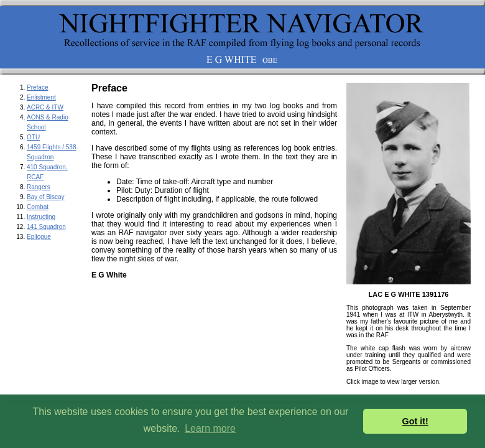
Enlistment (41, 97)
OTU (33, 137)
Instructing (41, 217)
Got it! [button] (415, 421)
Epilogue (39, 237)
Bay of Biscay (46, 197)
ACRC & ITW (45, 107)
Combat (38, 207)
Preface (37, 87)
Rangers (39, 187)
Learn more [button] (210, 428)
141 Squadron (46, 227)
